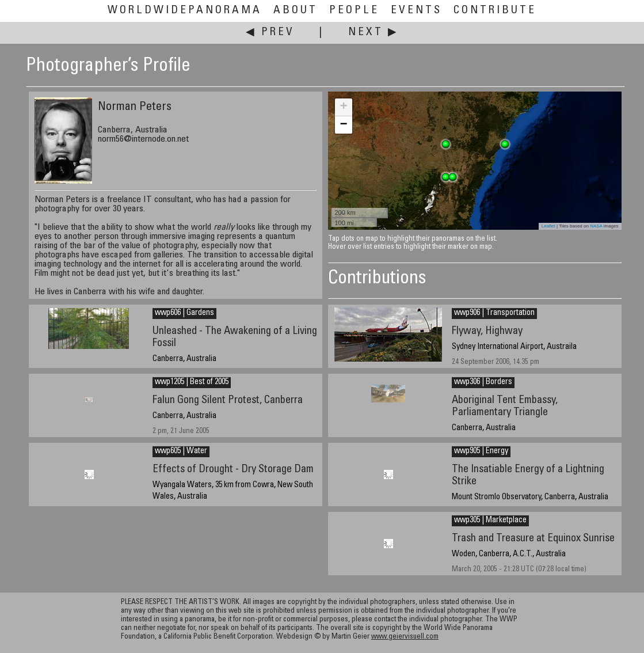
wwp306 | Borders (483, 382)
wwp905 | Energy (481, 451)
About (296, 11)
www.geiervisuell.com (405, 637)
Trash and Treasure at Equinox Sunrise (533, 539)
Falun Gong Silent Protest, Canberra (228, 400)
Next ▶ (374, 33)
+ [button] (343, 107)
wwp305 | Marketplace (490, 521)
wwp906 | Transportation (494, 313)
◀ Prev (270, 33)
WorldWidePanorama (185, 11)
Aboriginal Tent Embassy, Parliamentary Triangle (505, 407)
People (354, 11)
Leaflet (548, 226)
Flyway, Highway (487, 331)
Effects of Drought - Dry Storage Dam (233, 470)
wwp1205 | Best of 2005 (192, 382)
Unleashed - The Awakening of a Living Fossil (235, 337)
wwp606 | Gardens (184, 313)
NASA (596, 226)
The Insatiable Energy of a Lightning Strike (528, 476)
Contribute (495, 11)
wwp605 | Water (181, 451)
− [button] (343, 125)
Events (416, 11)
